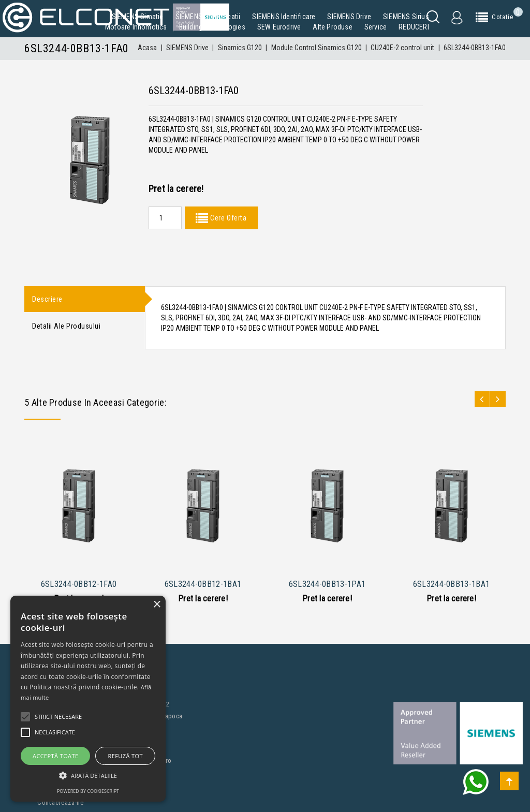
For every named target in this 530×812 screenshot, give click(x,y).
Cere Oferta (227, 218)
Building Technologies (212, 27)
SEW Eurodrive (279, 27)
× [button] (157, 605)
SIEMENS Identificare (284, 17)
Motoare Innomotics (136, 27)
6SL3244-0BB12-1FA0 (79, 584)
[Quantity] (165, 218)
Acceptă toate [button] (55, 756)
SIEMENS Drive (349, 17)
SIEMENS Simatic (138, 17)
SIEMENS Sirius (406, 17)
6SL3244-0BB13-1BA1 (451, 584)
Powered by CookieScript (88, 791)
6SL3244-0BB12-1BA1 (203, 584)
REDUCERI (414, 27)
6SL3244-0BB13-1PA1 (327, 584)
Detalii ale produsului (66, 328)
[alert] (88, 699)
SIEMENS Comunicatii (208, 17)
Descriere (47, 300)
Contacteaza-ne (61, 802)
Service (376, 27)
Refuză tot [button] (126, 756)
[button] (88, 776)
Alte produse (332, 27)
